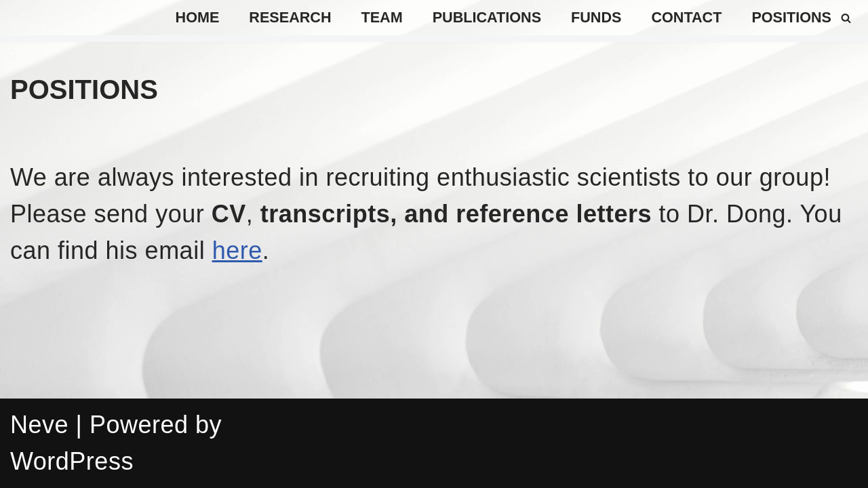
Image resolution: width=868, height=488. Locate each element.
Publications (487, 17)
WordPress (72, 461)
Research (290, 17)
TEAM (382, 17)
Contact (686, 17)
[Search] (846, 18)
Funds (596, 17)
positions (791, 17)
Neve (39, 425)
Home (198, 17)
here (237, 250)
